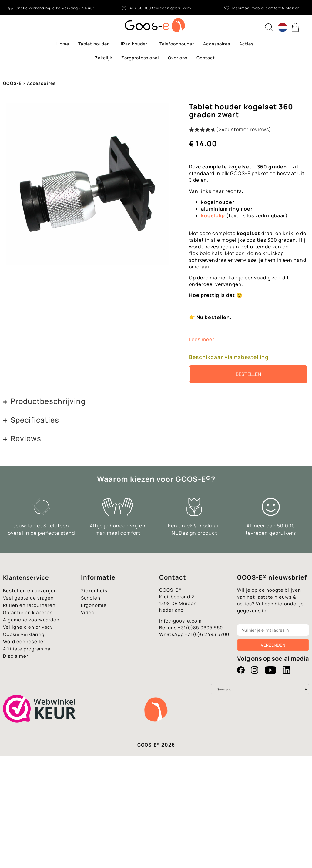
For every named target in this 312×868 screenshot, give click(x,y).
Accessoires (217, 44)
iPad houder (136, 44)
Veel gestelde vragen (28, 598)
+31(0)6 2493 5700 (207, 634)
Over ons (178, 58)
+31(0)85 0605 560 (200, 628)
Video (88, 612)
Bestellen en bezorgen (30, 591)
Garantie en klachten (28, 612)
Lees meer (202, 339)
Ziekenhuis (94, 591)
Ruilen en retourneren (29, 605)
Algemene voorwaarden (31, 620)
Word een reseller (24, 642)
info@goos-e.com (180, 621)
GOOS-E (12, 83)
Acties (246, 44)
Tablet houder (95, 44)
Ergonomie (94, 605)
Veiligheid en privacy (28, 627)
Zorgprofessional (140, 58)
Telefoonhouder (177, 44)
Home (63, 44)
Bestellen (248, 374)
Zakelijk (104, 58)
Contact (206, 58)
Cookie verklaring (24, 634)
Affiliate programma (27, 649)
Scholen (91, 598)
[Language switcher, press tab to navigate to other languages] (283, 27)
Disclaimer (16, 656)
